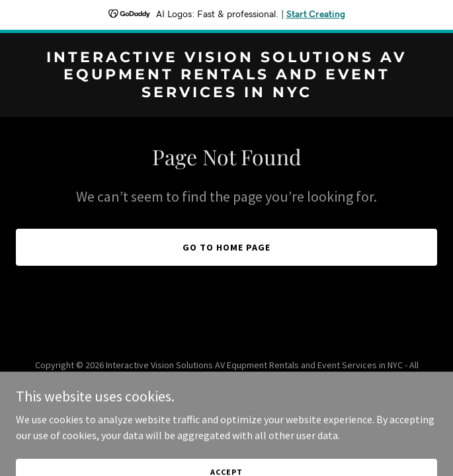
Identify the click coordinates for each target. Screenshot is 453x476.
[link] (226, 93)
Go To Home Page (226, 247)
